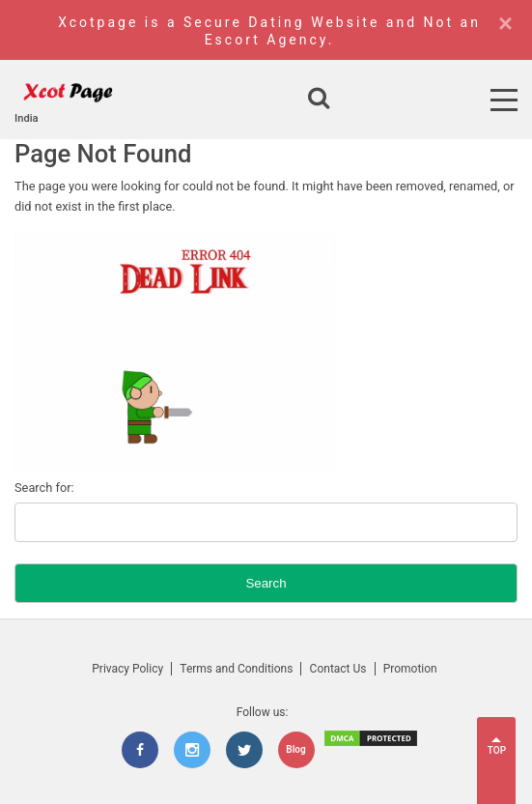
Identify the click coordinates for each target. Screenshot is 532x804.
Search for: (44, 488)
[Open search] (319, 100)
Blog (295, 749)
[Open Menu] (504, 100)
